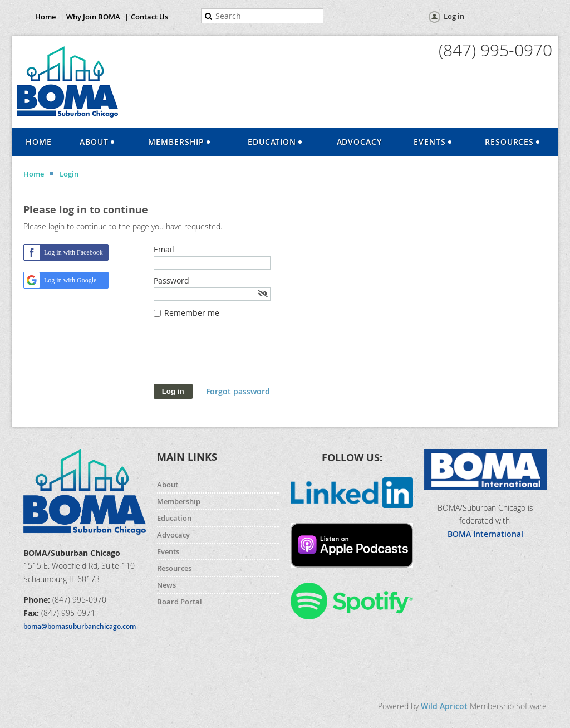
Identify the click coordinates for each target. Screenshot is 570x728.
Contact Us (149, 17)
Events (168, 551)
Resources (174, 568)
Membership (179, 501)
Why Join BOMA (93, 17)
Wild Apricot (444, 706)
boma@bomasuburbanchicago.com (80, 626)
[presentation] (238, 356)
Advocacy (173, 535)
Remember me (192, 313)
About (168, 485)
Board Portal (180, 602)
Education (174, 518)
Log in (454, 16)
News (166, 585)
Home (45, 17)
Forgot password (238, 391)
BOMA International (485, 534)
